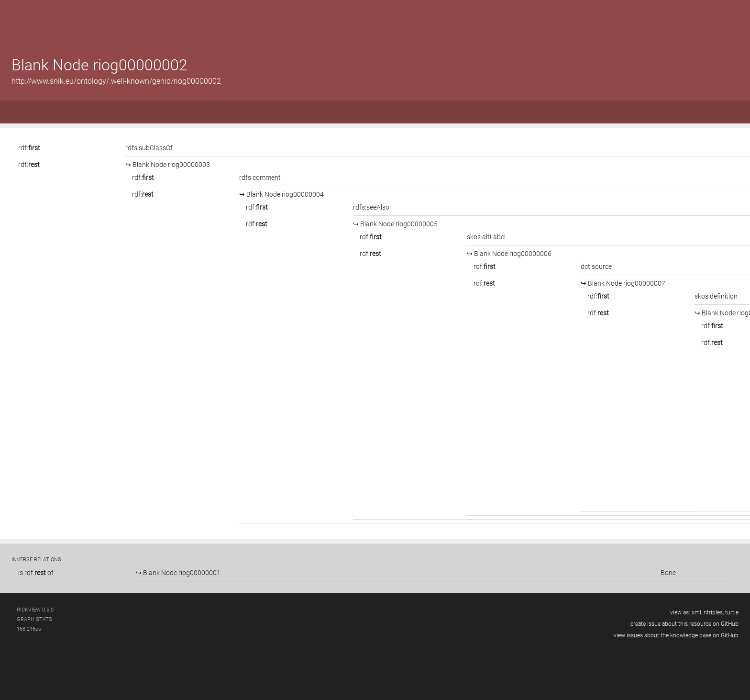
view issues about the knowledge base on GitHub (676, 635)
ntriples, (714, 612)
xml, (697, 612)
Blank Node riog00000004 (284, 194)
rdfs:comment (260, 178)
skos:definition (716, 296)
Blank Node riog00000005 (398, 224)
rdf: (29, 148)
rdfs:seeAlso (371, 207)
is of (36, 573)
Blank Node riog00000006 (512, 254)
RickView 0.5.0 (35, 610)
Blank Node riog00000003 (171, 165)
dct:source (596, 267)
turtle (732, 612)
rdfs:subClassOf (149, 148)
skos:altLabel (486, 237)
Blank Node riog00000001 (181, 573)
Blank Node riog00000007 (626, 283)
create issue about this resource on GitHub (684, 624)
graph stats (34, 619)
